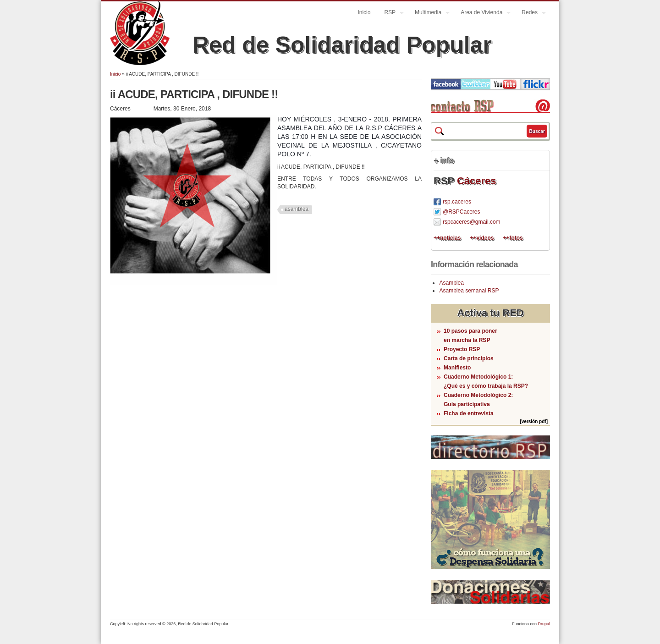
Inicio (364, 12)
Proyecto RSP (462, 349)
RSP (390, 14)
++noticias (447, 238)
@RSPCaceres (462, 212)
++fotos (513, 238)
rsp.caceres (457, 202)
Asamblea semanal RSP (469, 291)
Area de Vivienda (482, 14)
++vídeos (482, 238)
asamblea (297, 209)
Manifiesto (457, 368)
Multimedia (429, 14)
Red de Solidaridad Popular (342, 45)
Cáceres (477, 181)
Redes (530, 14)
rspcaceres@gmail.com (472, 222)
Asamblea (451, 283)
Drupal (544, 624)
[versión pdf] (534, 421)
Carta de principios (469, 358)
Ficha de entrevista (469, 413)
